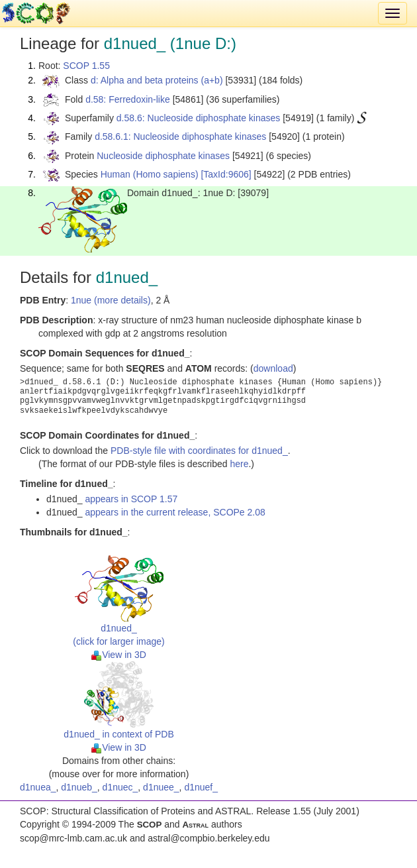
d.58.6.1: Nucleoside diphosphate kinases (180, 136)
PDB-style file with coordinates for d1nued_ (199, 451)
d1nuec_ (120, 787)
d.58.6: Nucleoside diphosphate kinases (199, 118)
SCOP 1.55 (86, 66)
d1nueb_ (79, 787)
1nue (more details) (111, 300)
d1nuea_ (38, 787)
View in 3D (119, 655)
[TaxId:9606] (226, 174)
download (273, 368)
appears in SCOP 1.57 (131, 499)
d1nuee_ (161, 787)
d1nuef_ (201, 787)
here (239, 464)
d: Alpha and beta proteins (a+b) (157, 80)
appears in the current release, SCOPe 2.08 (175, 512)
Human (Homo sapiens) (150, 174)
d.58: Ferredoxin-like (128, 99)
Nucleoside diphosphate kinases (163, 156)
